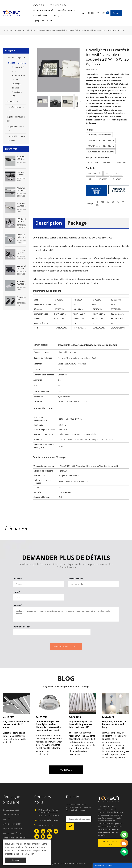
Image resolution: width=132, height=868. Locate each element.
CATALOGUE (39, 5)
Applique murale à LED (16, 129)
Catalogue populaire (11, 799)
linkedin (97, 205)
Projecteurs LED (17, 94)
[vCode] (52, 632)
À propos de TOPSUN (43, 21)
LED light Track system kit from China (22, 267)
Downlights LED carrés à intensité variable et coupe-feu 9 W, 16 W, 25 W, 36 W (91, 30)
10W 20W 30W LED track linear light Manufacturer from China (22, 205)
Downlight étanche (16, 86)
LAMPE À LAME (40, 15)
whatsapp (113, 202)
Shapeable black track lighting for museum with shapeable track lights (22, 298)
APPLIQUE (57, 15)
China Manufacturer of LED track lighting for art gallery (22, 236)
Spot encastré (18, 67)
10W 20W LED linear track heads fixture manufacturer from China (22, 158)
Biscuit (23, 844)
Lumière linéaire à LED (16, 109)
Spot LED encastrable (46, 30)
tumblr (123, 202)
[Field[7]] (38, 584)
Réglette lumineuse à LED (16, 119)
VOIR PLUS (66, 770)
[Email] (79, 819)
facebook (97, 202)
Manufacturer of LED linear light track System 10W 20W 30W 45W (22, 189)
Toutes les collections (26, 30)
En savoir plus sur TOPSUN (110, 843)
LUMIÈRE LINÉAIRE (66, 10)
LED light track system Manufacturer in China (22, 220)
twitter (108, 202)
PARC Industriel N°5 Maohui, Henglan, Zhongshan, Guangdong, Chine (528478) (49, 813)
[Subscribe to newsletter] (70, 826)
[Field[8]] (93, 584)
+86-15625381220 (46, 825)
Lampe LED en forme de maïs (17, 138)
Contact (116, 13)
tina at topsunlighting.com (49, 820)
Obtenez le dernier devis (96, 191)
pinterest (118, 202)
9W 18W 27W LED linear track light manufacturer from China (22, 173)
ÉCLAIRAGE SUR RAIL (59, 5)
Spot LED (6, 819)
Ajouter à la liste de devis (119, 190)
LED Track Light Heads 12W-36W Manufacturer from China (22, 252)
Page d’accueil (9, 30)
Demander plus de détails (66, 647)
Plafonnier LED (13, 102)
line (103, 202)
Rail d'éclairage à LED (17, 57)
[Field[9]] (38, 597)
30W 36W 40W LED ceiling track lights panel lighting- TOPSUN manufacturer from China (21, 283)
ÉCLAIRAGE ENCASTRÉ (43, 10)
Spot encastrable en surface (18, 75)
